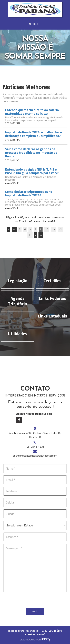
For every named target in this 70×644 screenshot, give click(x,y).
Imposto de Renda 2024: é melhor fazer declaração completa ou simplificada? (34, 134)
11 (54, 229)
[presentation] (29, 601)
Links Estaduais (52, 316)
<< (14, 229)
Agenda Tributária (17, 301)
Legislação (18, 281)
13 (30, 235)
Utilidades (17, 334)
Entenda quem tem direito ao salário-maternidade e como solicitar (33, 112)
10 (47, 229)
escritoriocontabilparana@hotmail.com (35, 456)
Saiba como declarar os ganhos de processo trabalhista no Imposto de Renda (31, 152)
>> (41, 235)
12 (60, 229)
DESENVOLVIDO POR (30, 639)
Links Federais (53, 298)
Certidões (52, 281)
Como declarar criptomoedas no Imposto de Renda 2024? (29, 193)
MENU (35, 24)
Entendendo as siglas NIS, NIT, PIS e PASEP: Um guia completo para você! (32, 171)
